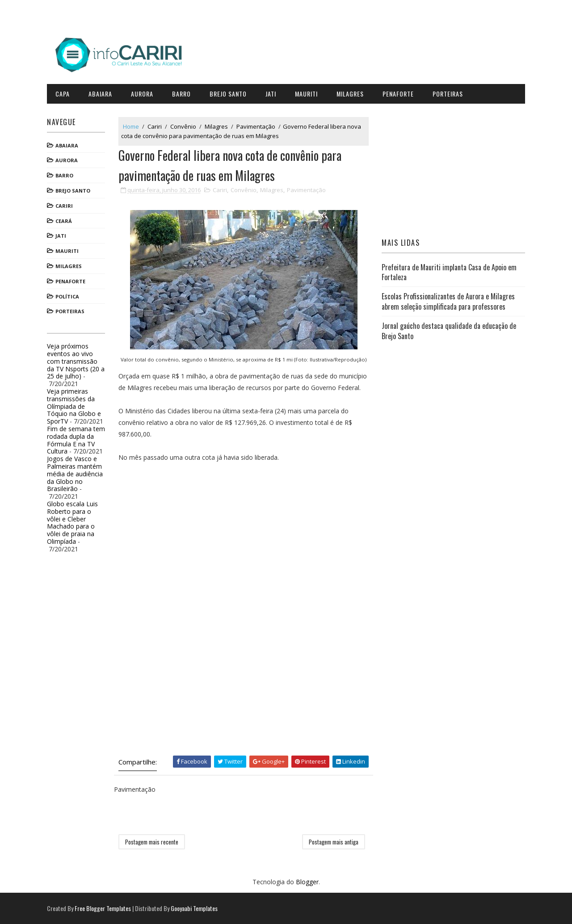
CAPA (63, 94)
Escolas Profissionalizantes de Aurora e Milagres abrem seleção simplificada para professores (448, 301)
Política (67, 296)
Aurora (142, 94)
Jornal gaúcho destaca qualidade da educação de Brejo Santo (449, 331)
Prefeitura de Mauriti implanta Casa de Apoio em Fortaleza (449, 272)
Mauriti (306, 94)
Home (131, 126)
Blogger (307, 882)
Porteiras (448, 94)
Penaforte (398, 94)
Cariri (64, 206)
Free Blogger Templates (103, 908)
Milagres (350, 94)
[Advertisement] (185, 547)
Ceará (64, 221)
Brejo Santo (228, 94)
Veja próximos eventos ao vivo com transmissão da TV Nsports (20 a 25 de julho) (76, 361)
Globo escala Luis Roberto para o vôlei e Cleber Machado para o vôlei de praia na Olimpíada (72, 523)
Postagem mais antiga (334, 842)
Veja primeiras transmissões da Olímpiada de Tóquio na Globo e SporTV (74, 406)
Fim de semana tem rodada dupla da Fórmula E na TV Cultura (76, 440)
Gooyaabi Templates (194, 908)
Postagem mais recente (152, 842)
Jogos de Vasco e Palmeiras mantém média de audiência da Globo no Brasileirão (75, 474)
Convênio (183, 126)
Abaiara (100, 94)
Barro (181, 94)
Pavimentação (256, 126)
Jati (271, 94)
